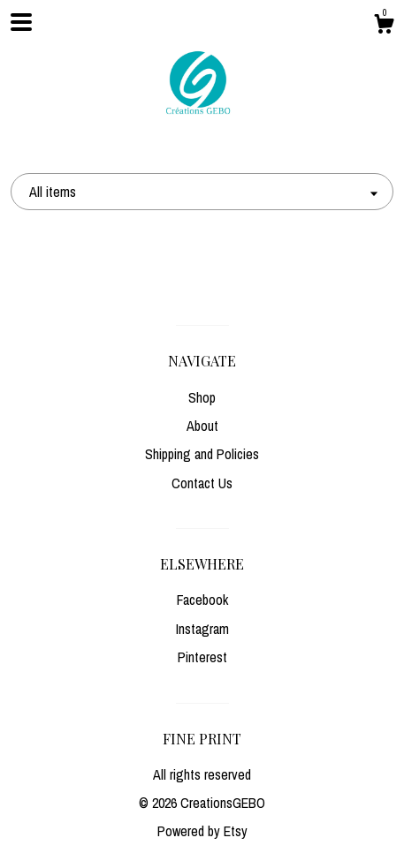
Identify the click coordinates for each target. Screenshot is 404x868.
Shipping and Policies (202, 454)
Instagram (202, 629)
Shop (202, 397)
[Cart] (384, 26)
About (202, 426)
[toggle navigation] (21, 22)
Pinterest (202, 657)
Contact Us (202, 483)
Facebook (202, 600)
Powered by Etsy (202, 831)
